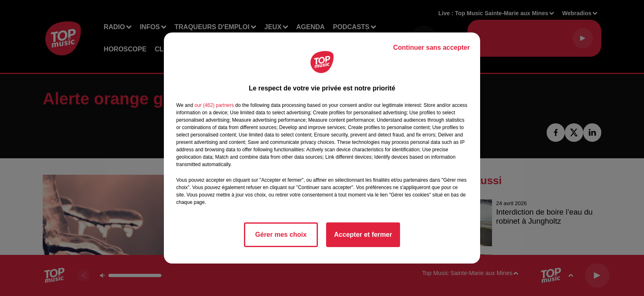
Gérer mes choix (281, 235)
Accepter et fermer (363, 235)
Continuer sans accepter (431, 47)
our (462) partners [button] (214, 105)
